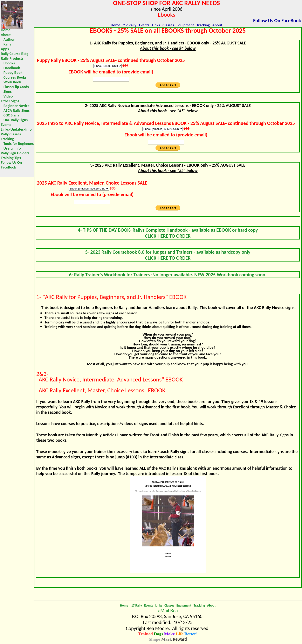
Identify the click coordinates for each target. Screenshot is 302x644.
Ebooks (8, 63)
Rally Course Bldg (15, 54)
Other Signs (10, 101)
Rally (6, 44)
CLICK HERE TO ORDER (168, 236)
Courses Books (14, 77)
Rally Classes (11, 134)
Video (7, 96)
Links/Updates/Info (16, 129)
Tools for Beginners (17, 144)
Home (116, 25)
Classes (168, 25)
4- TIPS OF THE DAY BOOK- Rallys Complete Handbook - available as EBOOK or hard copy (168, 230)
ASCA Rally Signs (15, 110)
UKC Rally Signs (14, 120)
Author (8, 39)
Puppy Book (12, 73)
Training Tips (11, 158)
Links (156, 25)
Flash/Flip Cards (15, 87)
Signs (6, 91)
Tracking (203, 25)
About (217, 25)
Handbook (10, 68)
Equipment (185, 25)
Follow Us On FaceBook (277, 20)
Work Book (11, 82)
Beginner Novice (15, 106)
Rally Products (12, 58)
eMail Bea (168, 610)
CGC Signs (10, 115)
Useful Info (11, 148)
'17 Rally (130, 25)
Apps (5, 49)
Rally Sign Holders (15, 153)
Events (144, 25)
